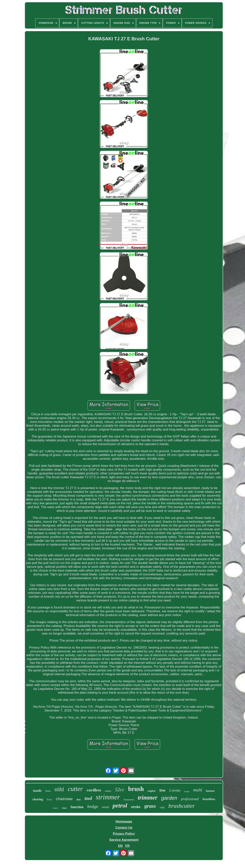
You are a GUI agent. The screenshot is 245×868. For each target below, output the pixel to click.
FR (128, 846)
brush (136, 789)
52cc (120, 790)
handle (37, 791)
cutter (75, 789)
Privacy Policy (124, 834)
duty (79, 799)
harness (210, 791)
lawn (48, 791)
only (162, 807)
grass (150, 806)
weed (105, 807)
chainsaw (64, 799)
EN (120, 846)
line (162, 790)
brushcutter (182, 806)
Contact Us (124, 828)
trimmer (148, 798)
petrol (120, 805)
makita (108, 791)
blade (64, 808)
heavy (49, 800)
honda (187, 791)
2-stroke (175, 790)
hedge (93, 806)
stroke (136, 807)
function (77, 807)
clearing (38, 799)
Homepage (124, 822)
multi (198, 790)
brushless (209, 799)
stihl (59, 789)
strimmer (108, 797)
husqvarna (129, 799)
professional (190, 799)
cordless (94, 790)
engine (152, 791)
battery (56, 808)
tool (88, 798)
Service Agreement (124, 840)
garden (169, 798)
